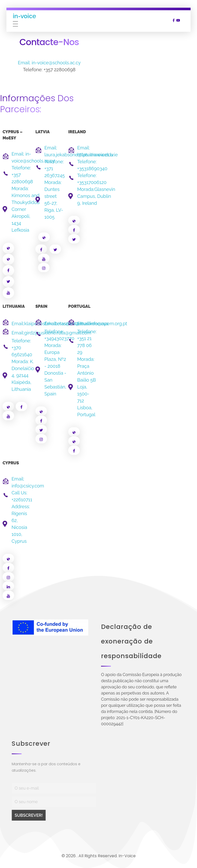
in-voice (24, 16)
